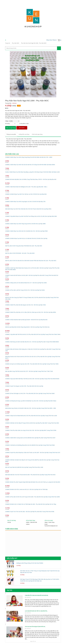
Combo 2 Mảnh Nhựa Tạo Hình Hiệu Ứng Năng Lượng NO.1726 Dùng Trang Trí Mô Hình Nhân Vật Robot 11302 (32, 172)
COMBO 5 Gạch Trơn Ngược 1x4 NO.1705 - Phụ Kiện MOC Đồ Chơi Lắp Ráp (24, 386)
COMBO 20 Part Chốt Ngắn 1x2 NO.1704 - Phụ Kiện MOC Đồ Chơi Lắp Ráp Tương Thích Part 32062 (30, 393)
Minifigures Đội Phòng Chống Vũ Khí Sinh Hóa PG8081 (30, 563)
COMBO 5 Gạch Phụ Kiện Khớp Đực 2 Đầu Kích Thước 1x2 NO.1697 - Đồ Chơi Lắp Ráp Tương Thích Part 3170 (33, 453)
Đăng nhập (49, 40)
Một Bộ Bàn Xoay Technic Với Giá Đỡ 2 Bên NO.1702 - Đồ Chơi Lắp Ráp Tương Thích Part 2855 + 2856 (31, 408)
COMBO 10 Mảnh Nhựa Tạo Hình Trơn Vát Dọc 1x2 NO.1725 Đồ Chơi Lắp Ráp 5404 (26, 194)
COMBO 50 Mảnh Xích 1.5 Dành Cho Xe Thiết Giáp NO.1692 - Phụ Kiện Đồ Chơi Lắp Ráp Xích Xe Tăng (31, 504)
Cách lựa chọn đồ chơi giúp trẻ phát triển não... (35, 627)
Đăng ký (55, 40)
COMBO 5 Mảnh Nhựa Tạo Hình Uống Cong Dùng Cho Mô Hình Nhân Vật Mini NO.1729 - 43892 (29, 157)
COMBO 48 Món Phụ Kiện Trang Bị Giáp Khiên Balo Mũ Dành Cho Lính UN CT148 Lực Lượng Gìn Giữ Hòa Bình (33, 482)
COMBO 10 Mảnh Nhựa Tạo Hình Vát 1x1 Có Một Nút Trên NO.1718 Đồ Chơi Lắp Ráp (26, 238)
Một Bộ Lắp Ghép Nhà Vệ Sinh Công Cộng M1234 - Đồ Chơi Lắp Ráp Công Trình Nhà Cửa (27, 327)
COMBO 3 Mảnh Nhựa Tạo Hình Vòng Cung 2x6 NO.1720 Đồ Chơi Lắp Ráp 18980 (25, 224)
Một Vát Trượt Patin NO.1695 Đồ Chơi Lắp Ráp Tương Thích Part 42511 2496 (24, 467)
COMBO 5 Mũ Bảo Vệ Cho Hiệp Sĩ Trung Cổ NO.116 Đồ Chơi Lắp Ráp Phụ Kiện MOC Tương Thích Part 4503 (32, 423)
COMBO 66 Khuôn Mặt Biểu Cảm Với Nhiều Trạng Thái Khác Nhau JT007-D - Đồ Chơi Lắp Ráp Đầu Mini (31, 179)
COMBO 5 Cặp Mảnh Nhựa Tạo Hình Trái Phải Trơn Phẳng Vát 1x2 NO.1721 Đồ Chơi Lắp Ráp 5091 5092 (31, 216)
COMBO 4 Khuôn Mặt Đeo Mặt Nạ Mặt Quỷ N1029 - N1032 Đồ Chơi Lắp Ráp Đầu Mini (26, 320)
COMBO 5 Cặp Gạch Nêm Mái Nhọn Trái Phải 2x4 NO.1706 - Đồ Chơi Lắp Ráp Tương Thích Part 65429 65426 (32, 379)
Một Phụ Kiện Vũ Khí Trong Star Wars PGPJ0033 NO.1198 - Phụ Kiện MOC (24, 246)
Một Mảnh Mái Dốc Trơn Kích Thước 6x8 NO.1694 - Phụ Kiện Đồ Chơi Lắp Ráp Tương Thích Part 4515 (30, 475)
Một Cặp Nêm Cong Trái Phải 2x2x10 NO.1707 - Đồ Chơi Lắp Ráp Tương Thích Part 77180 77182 (29, 371)
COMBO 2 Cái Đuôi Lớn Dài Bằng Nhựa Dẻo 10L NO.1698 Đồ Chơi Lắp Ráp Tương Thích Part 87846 (30, 445)
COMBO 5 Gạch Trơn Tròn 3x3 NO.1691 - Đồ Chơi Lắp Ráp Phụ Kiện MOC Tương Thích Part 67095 (30, 512)
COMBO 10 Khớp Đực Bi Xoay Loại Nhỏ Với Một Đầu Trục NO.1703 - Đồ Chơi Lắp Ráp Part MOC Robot (31, 401)
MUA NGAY (22, 128)
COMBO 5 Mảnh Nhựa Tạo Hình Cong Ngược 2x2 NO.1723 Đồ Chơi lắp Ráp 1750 (25, 202)
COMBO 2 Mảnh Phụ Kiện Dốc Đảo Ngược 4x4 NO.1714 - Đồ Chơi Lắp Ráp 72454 (26, 305)
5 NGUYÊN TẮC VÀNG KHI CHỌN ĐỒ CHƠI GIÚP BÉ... (37, 595)
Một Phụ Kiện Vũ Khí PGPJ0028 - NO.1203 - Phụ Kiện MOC (20, 253)
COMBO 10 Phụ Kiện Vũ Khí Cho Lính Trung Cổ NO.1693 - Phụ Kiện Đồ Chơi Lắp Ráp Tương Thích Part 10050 (33, 497)
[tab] (11, 134)
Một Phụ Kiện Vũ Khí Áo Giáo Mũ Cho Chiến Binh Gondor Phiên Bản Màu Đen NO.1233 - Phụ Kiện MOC (31, 261)
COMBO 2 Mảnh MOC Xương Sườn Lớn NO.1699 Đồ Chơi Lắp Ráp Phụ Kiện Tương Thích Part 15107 (30, 438)
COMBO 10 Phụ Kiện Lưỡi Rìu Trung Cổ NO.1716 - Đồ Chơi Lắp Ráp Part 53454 (25, 290)
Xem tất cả (33, 641)
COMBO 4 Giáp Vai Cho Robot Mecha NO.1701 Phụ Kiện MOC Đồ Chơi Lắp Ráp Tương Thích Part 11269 (31, 416)
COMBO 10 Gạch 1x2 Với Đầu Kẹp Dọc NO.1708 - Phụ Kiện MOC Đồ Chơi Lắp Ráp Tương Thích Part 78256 (32, 364)
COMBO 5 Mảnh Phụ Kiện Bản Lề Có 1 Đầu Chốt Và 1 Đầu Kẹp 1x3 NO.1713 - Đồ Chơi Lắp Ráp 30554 (31, 312)
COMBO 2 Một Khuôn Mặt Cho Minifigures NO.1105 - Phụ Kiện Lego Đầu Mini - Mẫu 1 (26, 187)
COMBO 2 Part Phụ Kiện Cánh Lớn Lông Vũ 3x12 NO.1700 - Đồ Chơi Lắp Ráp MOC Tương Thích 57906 (31, 430)
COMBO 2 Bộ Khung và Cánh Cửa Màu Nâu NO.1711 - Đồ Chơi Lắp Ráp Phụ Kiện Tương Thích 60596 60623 (32, 342)
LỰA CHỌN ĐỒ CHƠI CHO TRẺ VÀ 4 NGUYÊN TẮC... (36, 611)
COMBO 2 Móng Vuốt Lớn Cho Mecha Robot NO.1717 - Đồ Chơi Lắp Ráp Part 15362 (26, 283)
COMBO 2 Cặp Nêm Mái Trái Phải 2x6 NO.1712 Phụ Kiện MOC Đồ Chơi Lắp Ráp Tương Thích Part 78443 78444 (33, 334)
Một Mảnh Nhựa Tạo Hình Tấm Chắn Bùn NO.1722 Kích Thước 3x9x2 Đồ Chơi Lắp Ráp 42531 (28, 209)
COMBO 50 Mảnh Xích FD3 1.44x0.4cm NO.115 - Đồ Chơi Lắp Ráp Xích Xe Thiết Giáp (26, 489)
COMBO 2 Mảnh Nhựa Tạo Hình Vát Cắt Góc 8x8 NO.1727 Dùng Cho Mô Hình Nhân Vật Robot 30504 (30, 165)
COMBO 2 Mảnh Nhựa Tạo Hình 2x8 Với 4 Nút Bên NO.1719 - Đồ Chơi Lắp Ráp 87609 (26, 231)
